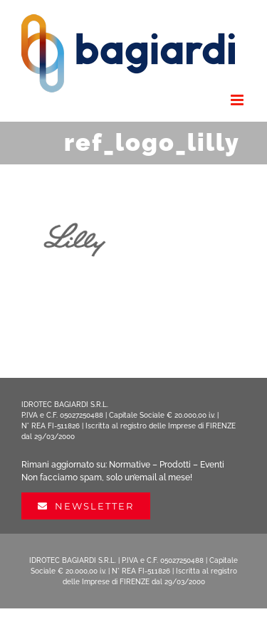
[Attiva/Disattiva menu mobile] (238, 100)
